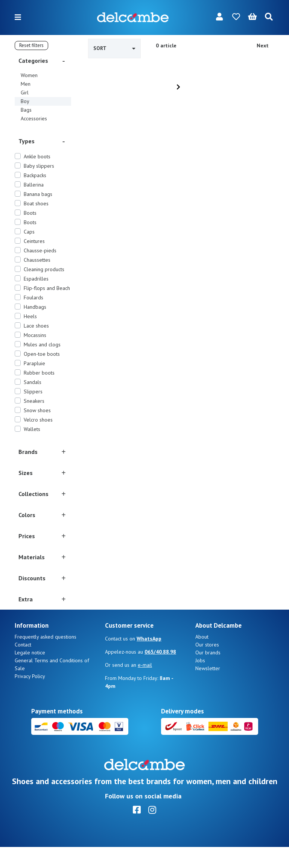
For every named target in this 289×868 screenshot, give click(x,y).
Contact (23, 666)
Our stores (207, 666)
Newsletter (208, 689)
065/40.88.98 (160, 673)
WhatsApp (149, 660)
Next (263, 46)
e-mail (145, 686)
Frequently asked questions (46, 658)
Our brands (208, 674)
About (202, 658)
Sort (114, 48)
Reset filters (31, 45)
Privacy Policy (30, 697)
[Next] (178, 87)
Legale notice (30, 674)
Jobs (200, 681)
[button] (43, 61)
